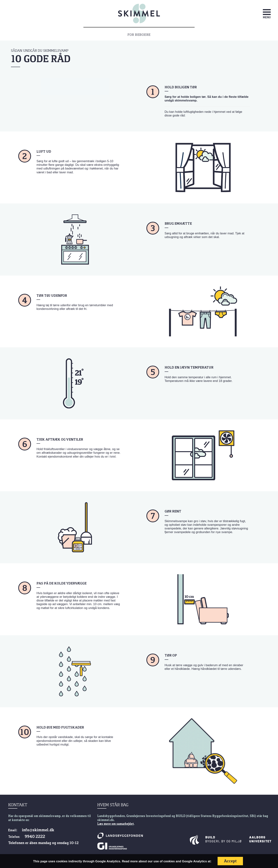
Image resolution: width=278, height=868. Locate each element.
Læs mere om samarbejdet (116, 824)
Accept (230, 861)
